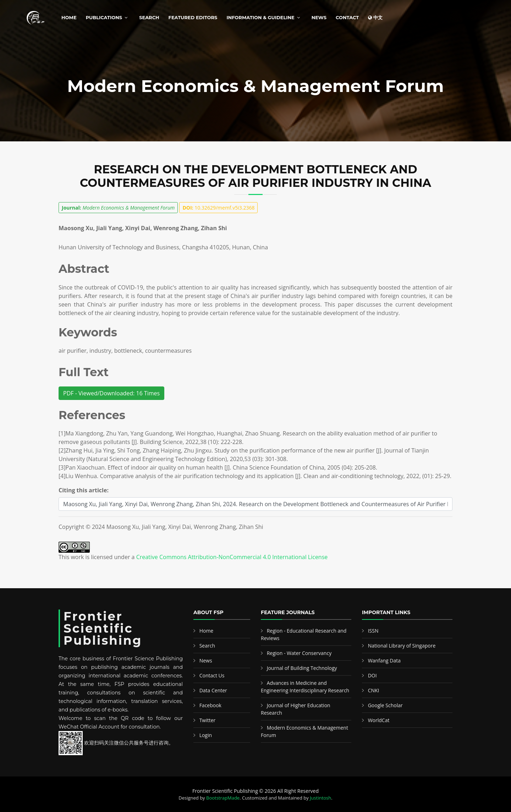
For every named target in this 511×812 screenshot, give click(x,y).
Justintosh (320, 798)
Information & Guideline (260, 17)
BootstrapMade (223, 798)
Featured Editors (193, 17)
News (319, 17)
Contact (347, 17)
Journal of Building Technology (302, 668)
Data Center (213, 690)
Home (69, 17)
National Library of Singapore (402, 646)
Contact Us (212, 675)
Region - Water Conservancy (299, 653)
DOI (372, 675)
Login (206, 735)
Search (149, 17)
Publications (104, 17)
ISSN (373, 631)
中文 (375, 17)
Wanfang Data (384, 661)
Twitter (208, 720)
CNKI (374, 690)
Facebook (210, 705)
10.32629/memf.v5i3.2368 (218, 208)
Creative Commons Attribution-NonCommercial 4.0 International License (232, 557)
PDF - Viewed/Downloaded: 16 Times (111, 393)
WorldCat (379, 720)
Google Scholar (385, 705)
